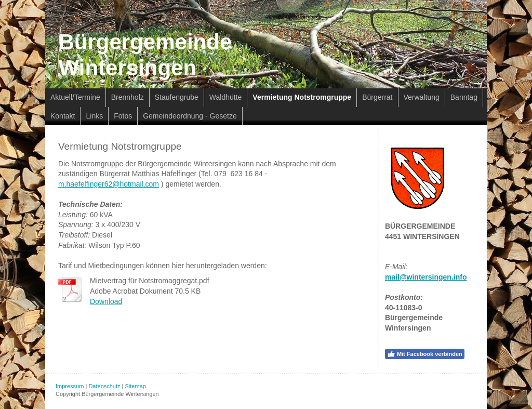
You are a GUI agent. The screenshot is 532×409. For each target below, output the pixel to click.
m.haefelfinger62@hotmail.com (109, 184)
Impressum (70, 386)
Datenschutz (104, 386)
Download (106, 301)
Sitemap (136, 386)
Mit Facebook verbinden (425, 354)
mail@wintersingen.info (426, 277)
